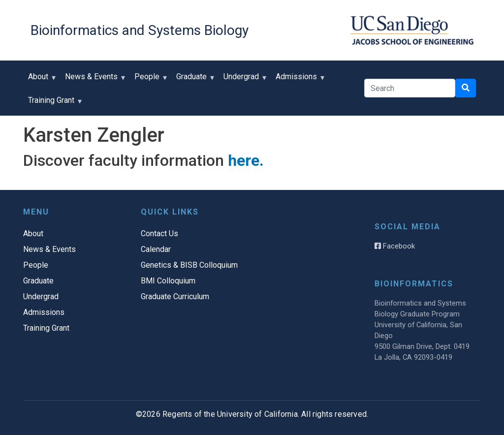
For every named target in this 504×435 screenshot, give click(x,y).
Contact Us (159, 233)
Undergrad (243, 80)
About (40, 80)
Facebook (395, 246)
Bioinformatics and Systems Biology (140, 30)
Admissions (299, 80)
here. (246, 160)
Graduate (194, 80)
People (149, 80)
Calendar (156, 249)
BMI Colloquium (168, 281)
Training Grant (53, 104)
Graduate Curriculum (175, 296)
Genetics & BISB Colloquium (189, 265)
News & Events (94, 80)
